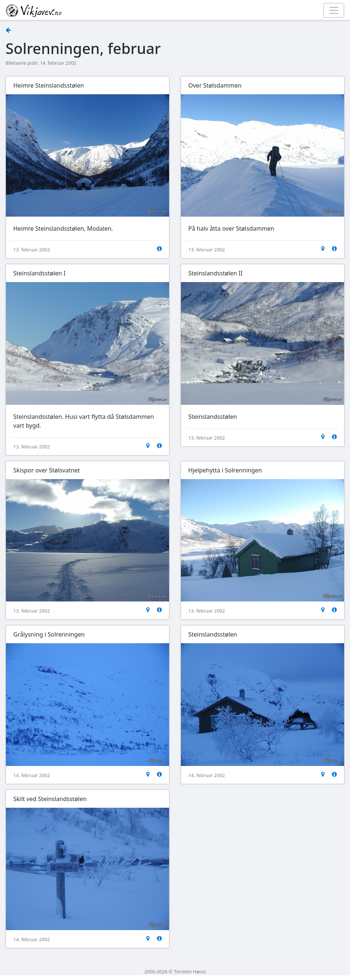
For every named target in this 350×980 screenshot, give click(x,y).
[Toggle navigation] (334, 10)
